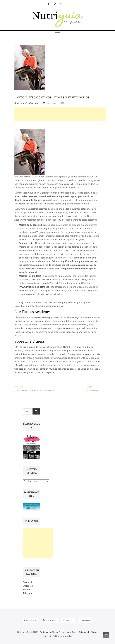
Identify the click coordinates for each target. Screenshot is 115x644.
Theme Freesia (59, 632)
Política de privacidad (62, 636)
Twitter (27, 589)
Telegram (28, 593)
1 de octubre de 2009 (54, 103)
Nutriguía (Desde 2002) (28, 632)
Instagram (28, 586)
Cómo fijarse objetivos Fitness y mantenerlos (52, 97)
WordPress (72, 632)
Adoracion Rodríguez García (28, 103)
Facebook (28, 582)
